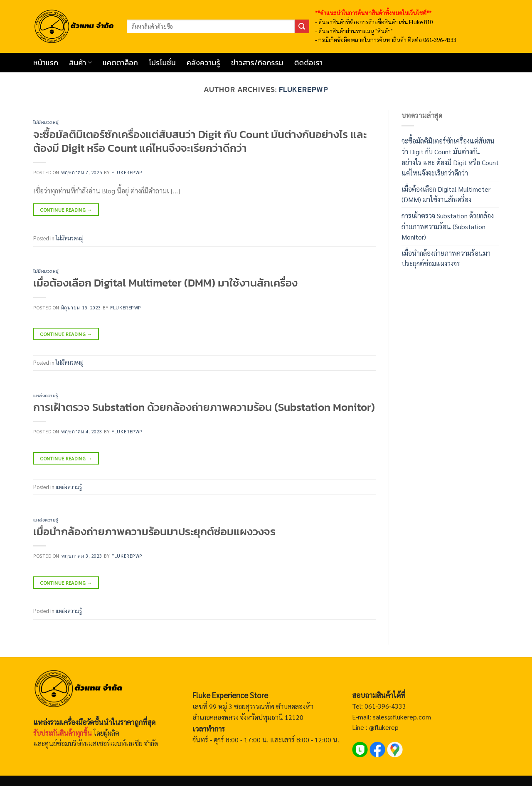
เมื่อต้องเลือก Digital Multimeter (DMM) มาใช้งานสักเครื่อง (165, 283)
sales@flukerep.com (402, 717)
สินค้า (80, 63)
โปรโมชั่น (162, 63)
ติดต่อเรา (309, 63)
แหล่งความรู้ (46, 395)
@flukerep (384, 727)
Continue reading (66, 210)
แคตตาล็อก (120, 63)
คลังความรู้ (203, 63)
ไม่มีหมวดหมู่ (46, 122)
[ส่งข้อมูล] (302, 27)
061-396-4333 (384, 706)
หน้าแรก (46, 63)
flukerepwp (304, 89)
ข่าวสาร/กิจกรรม (257, 63)
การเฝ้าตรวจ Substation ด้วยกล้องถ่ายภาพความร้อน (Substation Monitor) (204, 407)
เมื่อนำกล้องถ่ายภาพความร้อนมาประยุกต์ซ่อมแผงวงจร (154, 531)
